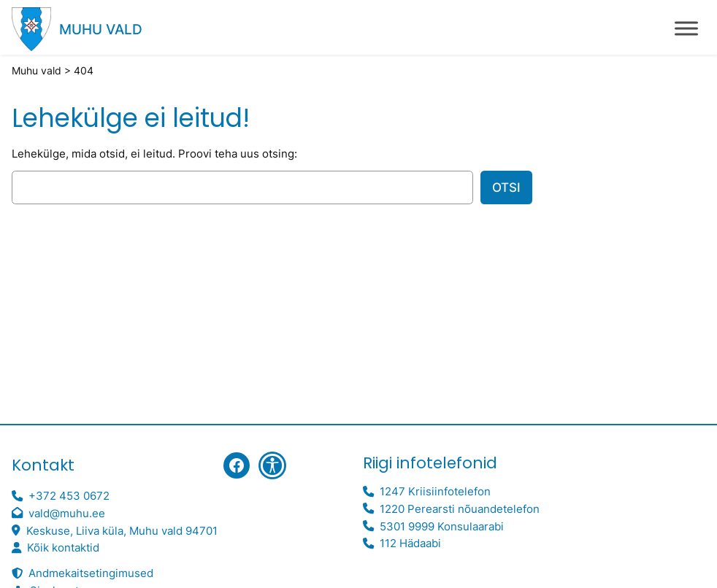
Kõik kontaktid (63, 548)
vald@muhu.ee (67, 513)
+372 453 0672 (69, 496)
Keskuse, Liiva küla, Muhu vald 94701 (122, 531)
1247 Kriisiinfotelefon (435, 491)
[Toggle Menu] (686, 28)
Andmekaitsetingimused (91, 573)
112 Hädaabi (410, 543)
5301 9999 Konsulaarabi (442, 526)
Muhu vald (101, 29)
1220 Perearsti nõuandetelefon (460, 509)
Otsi (506, 187)
